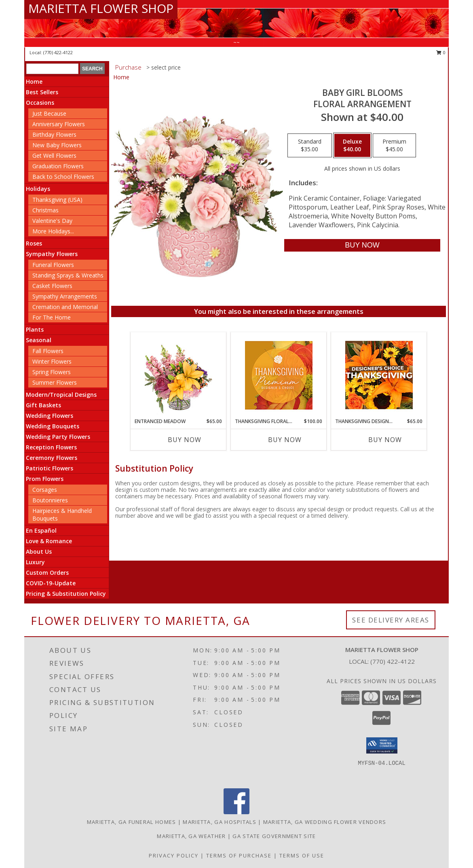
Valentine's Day (52, 221)
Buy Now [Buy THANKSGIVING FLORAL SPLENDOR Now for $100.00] (285, 440)
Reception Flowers (51, 447)
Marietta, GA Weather (191, 836)
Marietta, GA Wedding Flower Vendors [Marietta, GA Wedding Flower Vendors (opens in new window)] (325, 822)
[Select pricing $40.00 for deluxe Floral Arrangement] (352, 146)
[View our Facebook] (236, 812)
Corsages (45, 490)
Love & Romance (49, 541)
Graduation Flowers (58, 166)
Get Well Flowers (54, 156)
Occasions (40, 103)
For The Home (52, 317)
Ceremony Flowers (52, 458)
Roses (34, 243)
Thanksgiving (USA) (57, 200)
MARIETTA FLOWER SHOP (101, 8)
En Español (41, 530)
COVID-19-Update (51, 583)
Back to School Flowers (63, 177)
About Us (39, 551)
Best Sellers (42, 92)
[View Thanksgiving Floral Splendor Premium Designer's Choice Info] (279, 375)
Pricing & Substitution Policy (66, 594)
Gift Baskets (43, 405)
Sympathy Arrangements (65, 296)
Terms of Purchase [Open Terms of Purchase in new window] (239, 855)
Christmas (45, 210)
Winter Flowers (52, 361)
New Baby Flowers (57, 145)
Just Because (49, 113)
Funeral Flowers (53, 265)
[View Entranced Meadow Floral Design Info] (178, 375)
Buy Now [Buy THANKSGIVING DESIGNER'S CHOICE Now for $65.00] (385, 440)
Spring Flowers (52, 372)
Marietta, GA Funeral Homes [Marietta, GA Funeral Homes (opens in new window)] (132, 822)
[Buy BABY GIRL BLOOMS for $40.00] (362, 245)
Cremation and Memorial (65, 307)
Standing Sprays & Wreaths (68, 275)
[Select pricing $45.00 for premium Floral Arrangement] (394, 146)
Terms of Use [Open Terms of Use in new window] (302, 855)
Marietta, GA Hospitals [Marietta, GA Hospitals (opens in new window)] (220, 822)
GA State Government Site (274, 836)
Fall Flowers (48, 351)
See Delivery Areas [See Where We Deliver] (391, 620)
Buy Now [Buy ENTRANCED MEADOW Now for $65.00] (185, 440)
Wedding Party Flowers (58, 437)
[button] (382, 745)
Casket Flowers (52, 286)
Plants (35, 329)
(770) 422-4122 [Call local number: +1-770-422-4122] (58, 52)
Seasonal (39, 340)
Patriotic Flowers (50, 468)
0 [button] (441, 52)
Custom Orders (47, 573)
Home (34, 82)
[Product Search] (52, 69)
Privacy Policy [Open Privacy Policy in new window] (174, 855)
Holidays (38, 189)
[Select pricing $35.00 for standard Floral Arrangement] (310, 146)
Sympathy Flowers (52, 254)
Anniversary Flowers (59, 124)
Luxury (35, 562)
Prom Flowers (45, 479)
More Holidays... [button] (53, 231)
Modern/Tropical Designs (61, 395)
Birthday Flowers (54, 134)
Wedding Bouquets (53, 426)
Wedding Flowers (50, 416)
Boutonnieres (50, 500)
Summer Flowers (55, 382)
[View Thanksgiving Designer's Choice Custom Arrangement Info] (379, 375)
